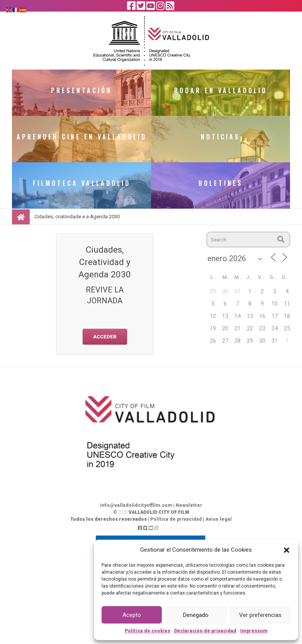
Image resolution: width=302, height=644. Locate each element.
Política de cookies (148, 631)
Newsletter (189, 505)
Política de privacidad (176, 519)
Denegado (196, 615)
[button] (287, 550)
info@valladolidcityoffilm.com (136, 505)
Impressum (254, 631)
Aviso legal (219, 519)
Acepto (132, 615)
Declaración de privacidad (205, 631)
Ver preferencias (260, 615)
